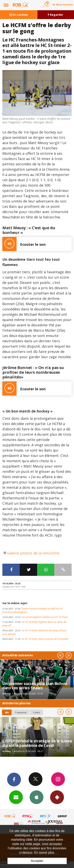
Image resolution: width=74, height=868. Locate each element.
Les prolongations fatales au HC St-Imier (35, 617)
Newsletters (16, 797)
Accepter (37, 861)
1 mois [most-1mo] (36, 712)
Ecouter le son (24, 244)
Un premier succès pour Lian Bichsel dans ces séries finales (35, 686)
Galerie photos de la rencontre (33, 553)
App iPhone (37, 797)
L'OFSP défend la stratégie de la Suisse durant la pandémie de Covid (37, 743)
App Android (57, 797)
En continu (19, 15)
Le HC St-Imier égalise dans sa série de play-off (34, 624)
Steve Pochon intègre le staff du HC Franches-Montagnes (33, 610)
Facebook (14, 779)
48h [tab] (7, 712)
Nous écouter (65, 5)
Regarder (55, 15)
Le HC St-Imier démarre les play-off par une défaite (34, 632)
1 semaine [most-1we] (21, 712)
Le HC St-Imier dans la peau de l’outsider (36, 639)
